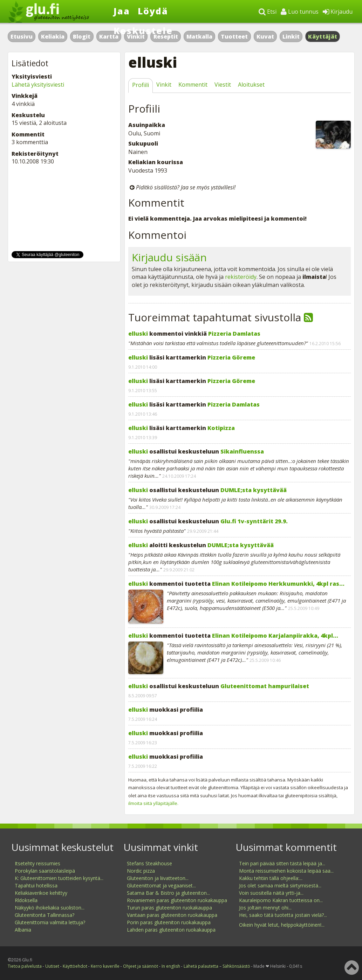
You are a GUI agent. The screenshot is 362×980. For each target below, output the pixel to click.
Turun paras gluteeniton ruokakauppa (169, 908)
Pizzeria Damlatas (234, 334)
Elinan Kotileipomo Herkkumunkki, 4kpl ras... (278, 584)
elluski (138, 334)
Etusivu (22, 36)
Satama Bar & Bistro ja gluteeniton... (168, 893)
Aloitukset (251, 85)
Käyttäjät (323, 36)
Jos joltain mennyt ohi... (265, 908)
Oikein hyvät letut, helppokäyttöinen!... (282, 925)
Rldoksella (26, 900)
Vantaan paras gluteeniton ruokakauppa (172, 915)
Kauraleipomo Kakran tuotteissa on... (281, 900)
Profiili (141, 85)
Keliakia (53, 36)
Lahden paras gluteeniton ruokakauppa (171, 930)
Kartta (109, 36)
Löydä (153, 11)
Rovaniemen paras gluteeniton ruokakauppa (177, 900)
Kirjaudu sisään (169, 257)
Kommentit (193, 85)
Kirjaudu (338, 12)
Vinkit (164, 85)
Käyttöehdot (75, 966)
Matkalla (199, 36)
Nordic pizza (141, 871)
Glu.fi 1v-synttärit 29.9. (254, 521)
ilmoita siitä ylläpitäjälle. (153, 803)
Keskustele (143, 31)
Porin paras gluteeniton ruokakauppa (169, 922)
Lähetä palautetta (201, 966)
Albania (23, 930)
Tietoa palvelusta (25, 966)
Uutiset (52, 966)
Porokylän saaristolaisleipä (45, 871)
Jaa (122, 11)
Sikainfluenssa (242, 451)
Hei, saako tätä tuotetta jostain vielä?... (283, 915)
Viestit (223, 85)
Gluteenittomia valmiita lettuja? (50, 922)
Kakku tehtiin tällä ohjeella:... (271, 878)
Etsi (268, 12)
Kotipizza (221, 428)
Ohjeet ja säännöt (141, 966)
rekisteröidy (241, 277)
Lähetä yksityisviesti (38, 85)
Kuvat (265, 36)
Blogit (82, 36)
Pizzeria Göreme (231, 357)
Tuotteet (234, 36)
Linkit (291, 36)
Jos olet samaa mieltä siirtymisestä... (280, 885)
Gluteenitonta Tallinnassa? (45, 915)
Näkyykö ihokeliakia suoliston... (50, 908)
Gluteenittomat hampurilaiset (265, 686)
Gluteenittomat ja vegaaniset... (161, 885)
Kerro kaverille (105, 966)
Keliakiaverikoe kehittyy (41, 893)
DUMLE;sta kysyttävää (254, 490)
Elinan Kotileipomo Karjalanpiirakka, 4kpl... (275, 636)
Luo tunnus (300, 12)
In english (171, 966)
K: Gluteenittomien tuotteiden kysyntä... (59, 878)
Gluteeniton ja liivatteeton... (158, 878)
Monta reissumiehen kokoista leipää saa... (286, 871)
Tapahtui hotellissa (36, 885)
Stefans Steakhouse (149, 863)
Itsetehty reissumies (37, 863)
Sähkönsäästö (236, 966)
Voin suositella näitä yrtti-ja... (271, 893)
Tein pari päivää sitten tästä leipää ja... (282, 863)
